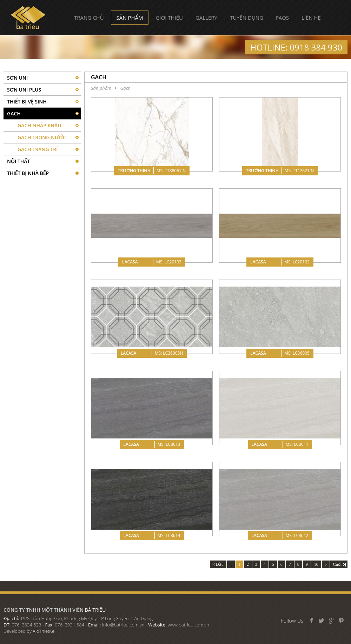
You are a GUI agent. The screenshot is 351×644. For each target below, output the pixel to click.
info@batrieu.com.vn (123, 625)
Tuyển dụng (247, 18)
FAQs (282, 18)
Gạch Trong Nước (42, 137)
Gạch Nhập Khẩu (39, 125)
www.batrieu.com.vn (188, 625)
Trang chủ (89, 18)
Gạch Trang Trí (38, 149)
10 (316, 564)
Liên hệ (311, 18)
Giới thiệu (169, 18)
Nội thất (19, 161)
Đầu (218, 564)
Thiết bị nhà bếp (28, 173)
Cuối (339, 564)
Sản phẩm (130, 18)
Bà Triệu (28, 18)
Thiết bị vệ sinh (27, 102)
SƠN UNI (17, 78)
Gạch (14, 113)
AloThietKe (44, 631)
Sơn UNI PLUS (24, 90)
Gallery (206, 18)
